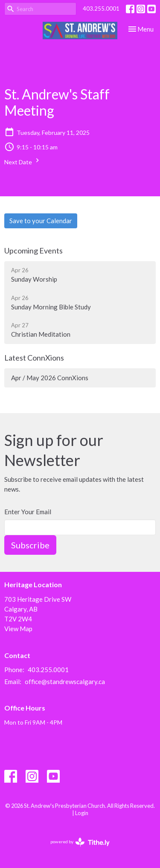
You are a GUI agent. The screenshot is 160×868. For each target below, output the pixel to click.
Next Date (23, 161)
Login (82, 813)
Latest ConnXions (34, 358)
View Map (18, 629)
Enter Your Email (28, 512)
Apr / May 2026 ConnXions (50, 378)
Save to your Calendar (41, 221)
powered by (80, 842)
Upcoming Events (33, 250)
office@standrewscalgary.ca (65, 682)
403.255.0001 (101, 9)
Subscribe (30, 545)
